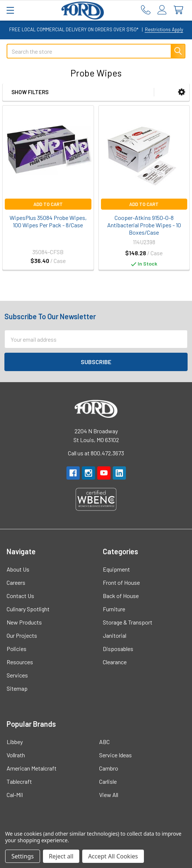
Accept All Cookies (113, 856)
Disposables (118, 649)
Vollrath (16, 755)
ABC (104, 742)
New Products (24, 622)
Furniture (114, 609)
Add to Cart (48, 204)
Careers (16, 582)
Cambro (109, 768)
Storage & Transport (128, 622)
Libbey (15, 742)
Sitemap (17, 688)
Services (17, 675)
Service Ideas (115, 755)
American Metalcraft (32, 768)
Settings (23, 856)
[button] (182, 92)
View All (109, 795)
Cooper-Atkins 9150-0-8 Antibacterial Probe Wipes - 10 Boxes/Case (144, 225)
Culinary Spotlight (28, 609)
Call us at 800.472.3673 (96, 453)
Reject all (61, 856)
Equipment (116, 569)
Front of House (121, 582)
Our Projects (22, 635)
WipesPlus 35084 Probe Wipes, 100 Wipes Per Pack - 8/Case (48, 221)
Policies (17, 649)
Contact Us (20, 596)
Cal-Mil (15, 795)
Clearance (115, 662)
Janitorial (115, 635)
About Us (18, 569)
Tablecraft (19, 781)
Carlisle (108, 781)
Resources (20, 662)
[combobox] (96, 51)
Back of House (121, 596)
